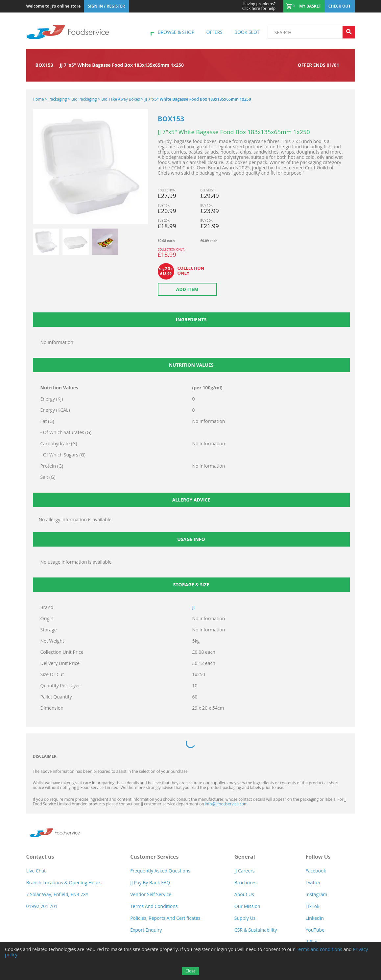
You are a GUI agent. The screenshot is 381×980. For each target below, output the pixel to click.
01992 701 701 (42, 906)
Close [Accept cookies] (190, 971)
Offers (214, 32)
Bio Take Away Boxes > (122, 99)
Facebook (316, 871)
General (245, 857)
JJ (194, 607)
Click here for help (259, 6)
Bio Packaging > (86, 99)
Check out (340, 6)
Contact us (40, 857)
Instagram (316, 894)
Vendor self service (151, 894)
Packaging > (59, 99)
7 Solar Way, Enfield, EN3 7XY (57, 894)
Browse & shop (176, 32)
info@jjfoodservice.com (226, 804)
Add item (187, 289)
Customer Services (154, 857)
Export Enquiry (146, 930)
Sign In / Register (106, 6)
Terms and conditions (319, 949)
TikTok (312, 906)
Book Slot (247, 32)
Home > (40, 99)
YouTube (315, 930)
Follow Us (318, 857)
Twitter (313, 882)
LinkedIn (315, 918)
